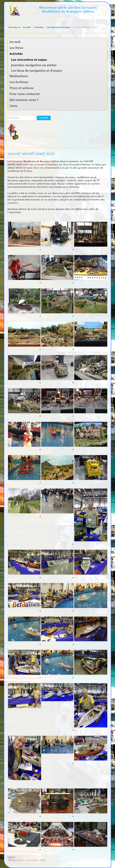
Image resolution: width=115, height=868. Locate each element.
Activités (16, 54)
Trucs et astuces (21, 88)
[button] (105, 54)
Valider (44, 118)
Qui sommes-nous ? (24, 100)
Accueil (15, 42)
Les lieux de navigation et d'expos (36, 71)
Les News (16, 48)
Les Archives (19, 82)
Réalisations (19, 76)
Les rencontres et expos (29, 60)
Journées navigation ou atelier (34, 65)
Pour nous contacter (25, 94)
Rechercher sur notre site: (8, 116)
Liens (13, 106)
